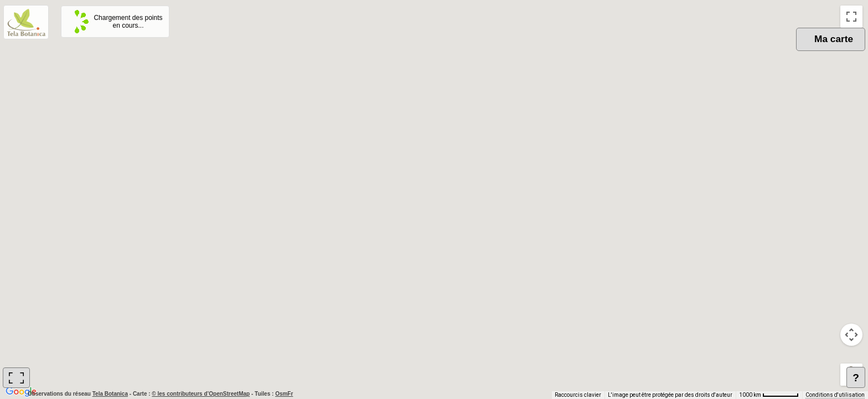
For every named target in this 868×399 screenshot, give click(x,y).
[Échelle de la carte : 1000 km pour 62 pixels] (769, 395)
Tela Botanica (111, 394)
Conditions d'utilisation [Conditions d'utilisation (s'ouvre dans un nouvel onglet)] (835, 395)
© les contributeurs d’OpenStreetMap (201, 394)
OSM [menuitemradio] (750, 50)
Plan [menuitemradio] (789, 50)
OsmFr (284, 394)
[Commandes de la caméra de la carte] (851, 335)
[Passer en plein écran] (851, 17)
